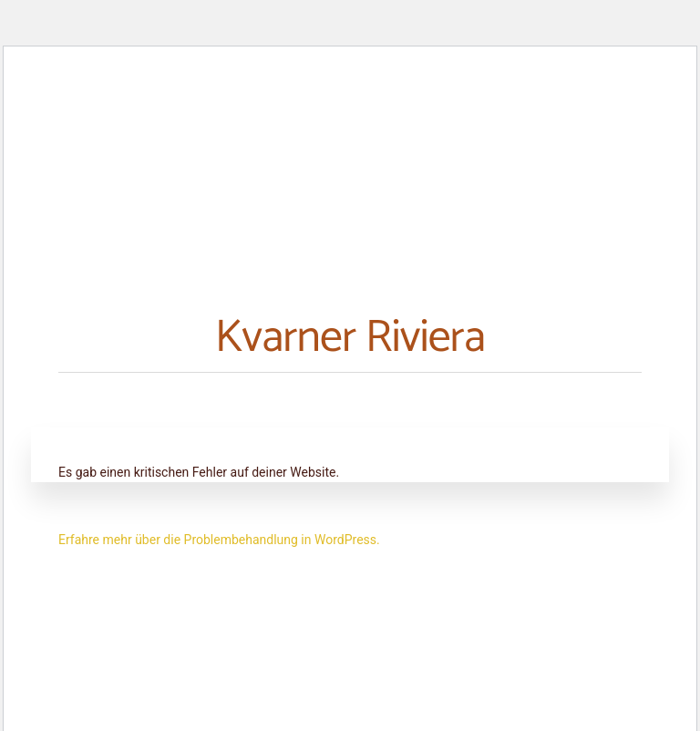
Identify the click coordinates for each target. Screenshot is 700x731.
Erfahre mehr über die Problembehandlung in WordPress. (219, 540)
